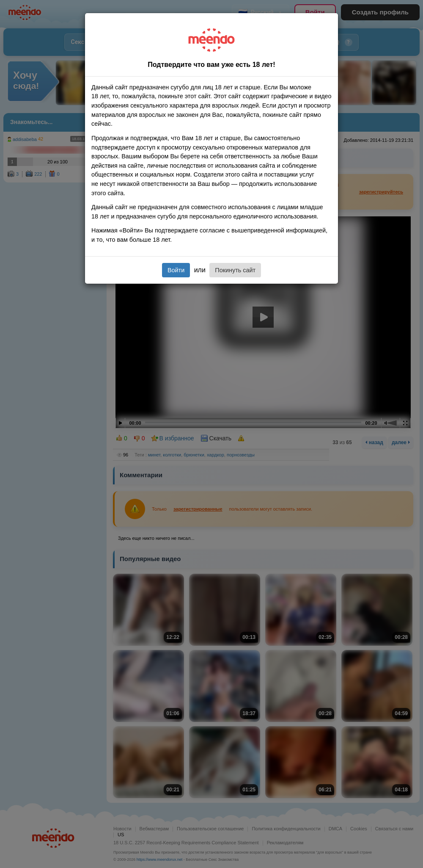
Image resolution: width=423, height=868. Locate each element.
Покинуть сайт (235, 270)
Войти (176, 270)
